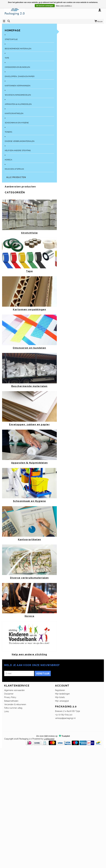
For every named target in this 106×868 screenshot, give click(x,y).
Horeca (8, 160)
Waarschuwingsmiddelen (18, 95)
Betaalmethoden (11, 701)
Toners (8, 132)
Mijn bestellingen (62, 694)
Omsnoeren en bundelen (17, 67)
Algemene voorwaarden (14, 690)
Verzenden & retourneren (15, 704)
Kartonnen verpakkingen (18, 86)
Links (7, 711)
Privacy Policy (10, 697)
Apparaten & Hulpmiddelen (18, 104)
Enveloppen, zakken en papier (20, 76)
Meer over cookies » (64, 6)
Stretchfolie (11, 39)
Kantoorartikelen (14, 113)
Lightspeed (49, 739)
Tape (7, 58)
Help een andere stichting (18, 150)
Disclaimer (9, 694)
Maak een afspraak (14, 169)
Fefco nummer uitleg (13, 708)
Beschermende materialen (18, 49)
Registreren (60, 690)
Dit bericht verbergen (45, 6)
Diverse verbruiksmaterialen (20, 141)
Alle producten (16, 177)
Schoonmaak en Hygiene (17, 123)
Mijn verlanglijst (62, 701)
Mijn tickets (60, 697)
